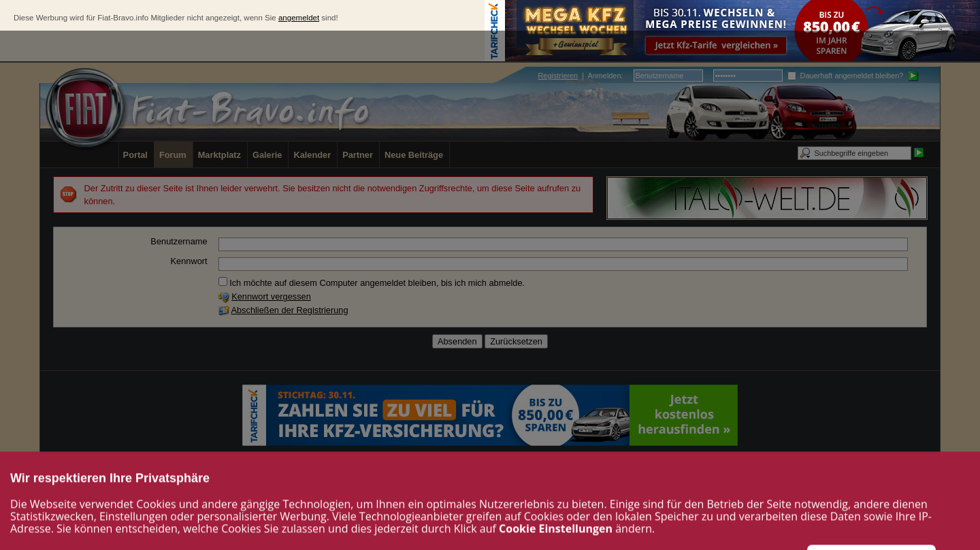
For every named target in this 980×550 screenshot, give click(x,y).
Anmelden (604, 76)
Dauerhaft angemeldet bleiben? (846, 76)
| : (581, 76)
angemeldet (299, 18)
